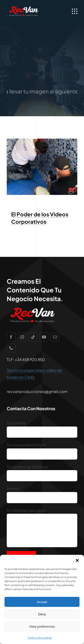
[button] (77, 560)
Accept (42, 602)
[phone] (11, 348)
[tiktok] (33, 337)
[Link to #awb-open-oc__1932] (75, 11)
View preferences (42, 626)
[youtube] (44, 337)
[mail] (55, 337)
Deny (42, 614)
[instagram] (22, 337)
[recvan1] (24, 7)
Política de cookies (40, 638)
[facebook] (11, 337)
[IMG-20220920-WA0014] (42, 140)
